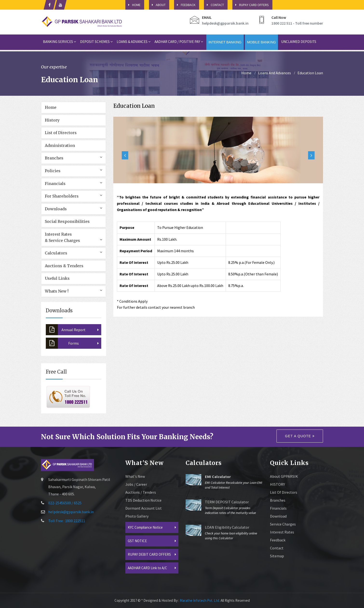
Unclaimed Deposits (299, 42)
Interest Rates (282, 532)
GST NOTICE (137, 541)
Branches (54, 158)
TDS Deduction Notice (143, 500)
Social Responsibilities (67, 221)
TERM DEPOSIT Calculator (227, 502)
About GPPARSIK (284, 476)
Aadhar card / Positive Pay (179, 42)
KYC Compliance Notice (145, 527)
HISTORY (277, 484)
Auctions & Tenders (64, 266)
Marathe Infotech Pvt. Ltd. (200, 600)
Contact (214, 5)
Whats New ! (57, 291)
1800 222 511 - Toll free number (297, 23)
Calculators (56, 253)
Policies (53, 171)
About (157, 5)
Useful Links (57, 278)
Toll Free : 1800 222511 (67, 521)
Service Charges (283, 524)
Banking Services (60, 42)
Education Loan (310, 73)
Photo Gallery (137, 516)
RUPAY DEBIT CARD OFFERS (149, 554)
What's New (135, 476)
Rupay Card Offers (251, 5)
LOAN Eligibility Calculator (227, 527)
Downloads (56, 209)
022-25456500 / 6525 (65, 503)
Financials (55, 184)
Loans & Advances (134, 42)
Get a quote (300, 436)
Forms (62, 343)
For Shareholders (62, 196)
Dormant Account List (144, 508)
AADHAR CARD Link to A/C (147, 568)
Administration (60, 145)
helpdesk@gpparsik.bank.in (225, 23)
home (246, 73)
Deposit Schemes (96, 42)
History (52, 120)
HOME (133, 5)
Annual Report (66, 330)
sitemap (277, 556)
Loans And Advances (275, 73)
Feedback (185, 5)
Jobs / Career (136, 484)
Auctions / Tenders (141, 492)
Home (51, 107)
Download (278, 516)
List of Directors (61, 133)
